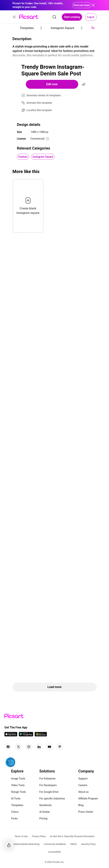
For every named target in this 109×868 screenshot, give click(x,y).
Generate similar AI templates (44, 95)
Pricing (43, 818)
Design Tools (19, 792)
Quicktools (45, 805)
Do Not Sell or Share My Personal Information (72, 836)
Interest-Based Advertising (26, 844)
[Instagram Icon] (29, 747)
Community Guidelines (55, 844)
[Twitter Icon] (18, 747)
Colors (15, 812)
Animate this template (39, 103)
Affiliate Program (88, 799)
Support (83, 779)
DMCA (74, 844)
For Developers (48, 785)
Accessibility (54, 852)
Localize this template (39, 110)
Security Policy (88, 844)
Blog (81, 805)
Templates (17, 805)
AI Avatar (45, 812)
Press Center (86, 812)
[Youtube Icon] (49, 747)
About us (84, 792)
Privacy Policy (39, 836)
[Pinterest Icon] (60, 747)
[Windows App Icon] (41, 735)
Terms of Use (21, 836)
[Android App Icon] (26, 735)
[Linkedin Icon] (39, 747)
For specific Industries (52, 799)
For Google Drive (49, 792)
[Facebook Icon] (8, 747)
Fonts (14, 818)
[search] (54, 17)
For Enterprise (47, 779)
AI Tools (16, 799)
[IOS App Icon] (11, 735)
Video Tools (18, 785)
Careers (83, 785)
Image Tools (18, 779)
